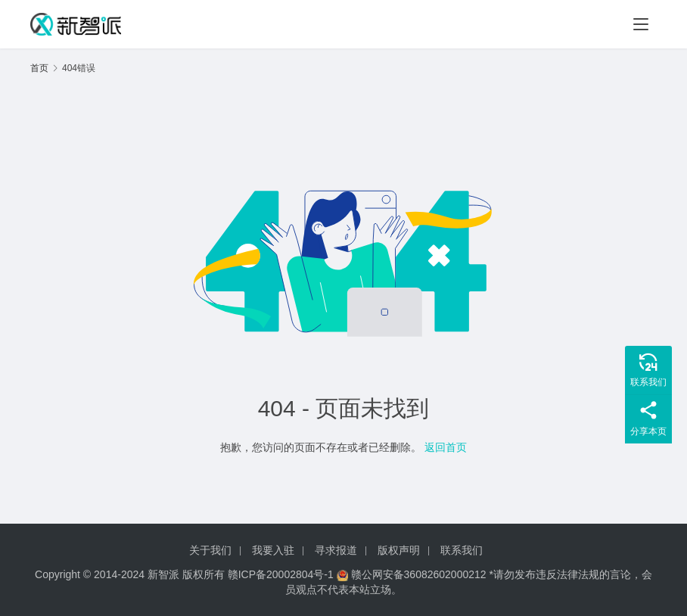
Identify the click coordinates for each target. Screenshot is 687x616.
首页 (39, 68)
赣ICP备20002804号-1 (281, 574)
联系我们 (462, 550)
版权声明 (399, 550)
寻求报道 (336, 550)
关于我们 (210, 550)
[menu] (641, 24)
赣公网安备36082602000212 (419, 574)
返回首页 (446, 447)
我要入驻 (273, 550)
